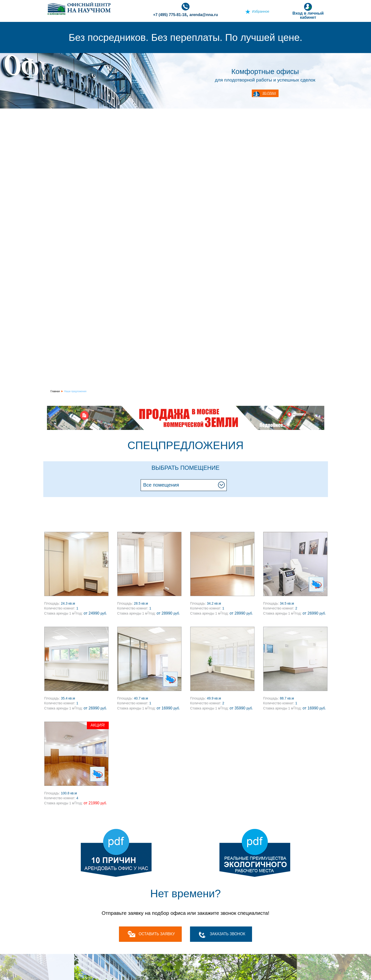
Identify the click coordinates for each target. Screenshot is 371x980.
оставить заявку (157, 934)
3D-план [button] (269, 93)
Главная (55, 391)
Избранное (261, 11)
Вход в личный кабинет (308, 11)
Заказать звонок (227, 934)
